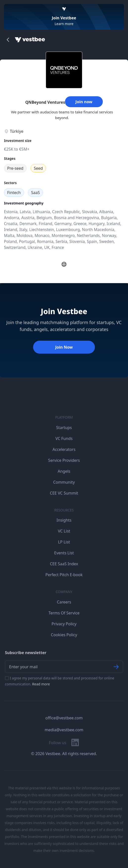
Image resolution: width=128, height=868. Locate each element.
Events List (64, 553)
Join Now (64, 347)
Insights (64, 520)
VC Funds (64, 438)
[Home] (30, 40)
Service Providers (64, 460)
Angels (64, 471)
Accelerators (64, 449)
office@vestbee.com (64, 718)
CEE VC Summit (64, 493)
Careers (64, 602)
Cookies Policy (64, 635)
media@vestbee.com (64, 730)
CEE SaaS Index (64, 564)
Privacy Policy (64, 624)
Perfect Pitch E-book (64, 575)
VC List (64, 531)
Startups (64, 428)
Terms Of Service (64, 613)
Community (64, 482)
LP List (64, 542)
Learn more (64, 24)
